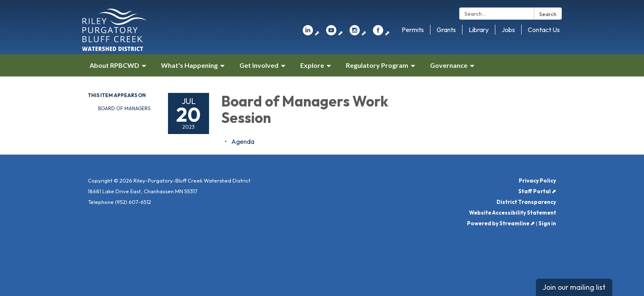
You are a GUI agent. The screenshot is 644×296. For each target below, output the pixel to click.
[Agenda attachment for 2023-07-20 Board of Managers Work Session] (243, 141)
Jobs (508, 30)
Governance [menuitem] (449, 65)
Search (548, 14)
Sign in (547, 223)
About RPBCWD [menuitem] (114, 65)
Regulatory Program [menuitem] (377, 65)
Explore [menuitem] (312, 65)
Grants (446, 30)
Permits (413, 30)
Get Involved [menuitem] (259, 65)
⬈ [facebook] (381, 33)
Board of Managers (124, 108)
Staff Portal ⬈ (537, 191)
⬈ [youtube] (335, 33)
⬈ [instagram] (358, 33)
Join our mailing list (574, 287)
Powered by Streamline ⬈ (501, 223)
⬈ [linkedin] (311, 33)
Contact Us (544, 30)
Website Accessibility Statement (513, 213)
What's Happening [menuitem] (189, 65)
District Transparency (526, 202)
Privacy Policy (537, 180)
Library (479, 30)
